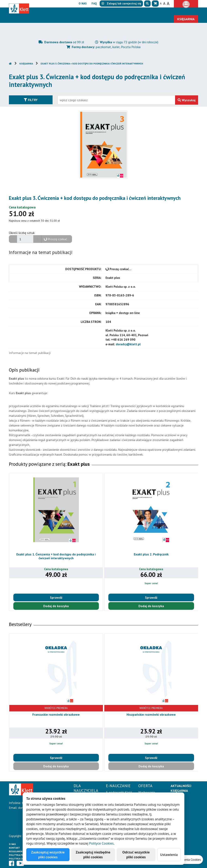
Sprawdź (56, 597)
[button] (147, 4)
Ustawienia (169, 855)
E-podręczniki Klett (119, 792)
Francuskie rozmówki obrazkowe (56, 714)
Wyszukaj (187, 100)
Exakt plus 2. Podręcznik (151, 554)
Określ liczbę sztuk (22, 233)
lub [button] (121, 3)
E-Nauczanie (92, 11)
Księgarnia (26, 64)
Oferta (117, 11)
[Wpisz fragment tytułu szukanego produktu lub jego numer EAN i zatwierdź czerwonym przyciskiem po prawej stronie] (116, 100)
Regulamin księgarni (22, 851)
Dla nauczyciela (59, 11)
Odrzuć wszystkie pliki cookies (136, 855)
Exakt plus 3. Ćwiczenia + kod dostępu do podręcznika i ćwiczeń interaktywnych (92, 64)
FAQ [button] (94, 3)
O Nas (12, 844)
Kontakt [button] (188, 11)
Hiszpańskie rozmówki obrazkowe (151, 714)
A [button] (161, 3)
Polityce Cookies (101, 843)
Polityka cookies (20, 859)
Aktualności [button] (143, 11)
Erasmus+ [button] (167, 11)
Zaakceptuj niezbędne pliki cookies (93, 855)
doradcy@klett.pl (128, 344)
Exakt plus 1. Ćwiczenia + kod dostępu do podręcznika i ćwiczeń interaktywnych (56, 556)
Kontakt (14, 848)
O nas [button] (83, 3)
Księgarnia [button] (186, 19)
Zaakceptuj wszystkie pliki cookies (48, 855)
